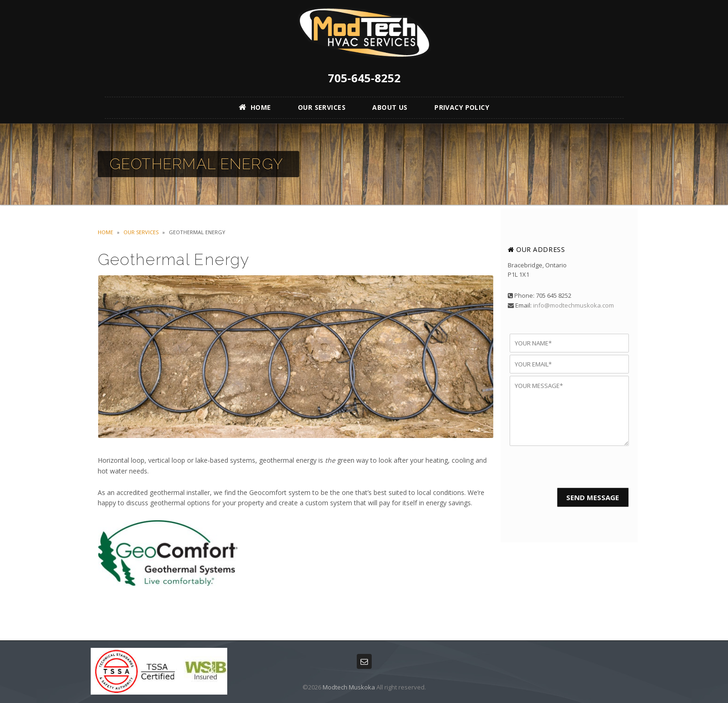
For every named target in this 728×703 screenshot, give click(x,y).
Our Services (141, 232)
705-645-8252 (364, 78)
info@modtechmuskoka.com (573, 305)
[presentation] (569, 466)
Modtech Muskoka (349, 687)
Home (105, 232)
